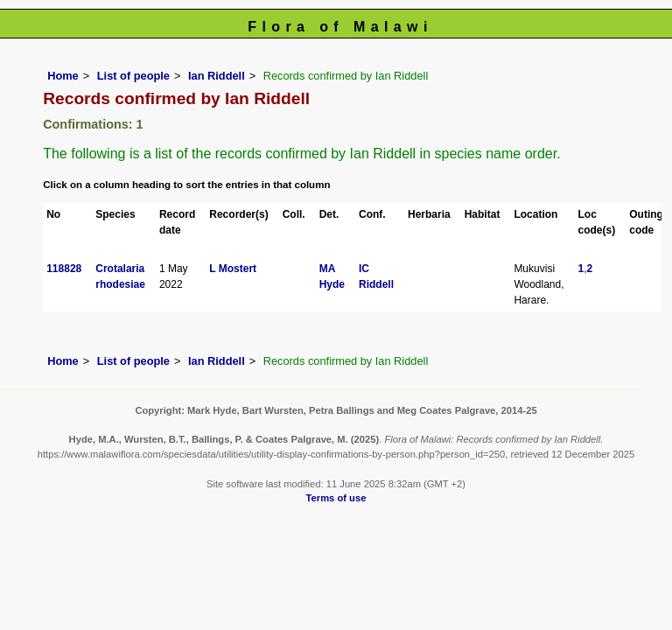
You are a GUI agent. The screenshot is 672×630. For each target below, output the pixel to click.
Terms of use (336, 498)
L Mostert (233, 269)
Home (63, 76)
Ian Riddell (217, 76)
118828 (64, 269)
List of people (133, 76)
